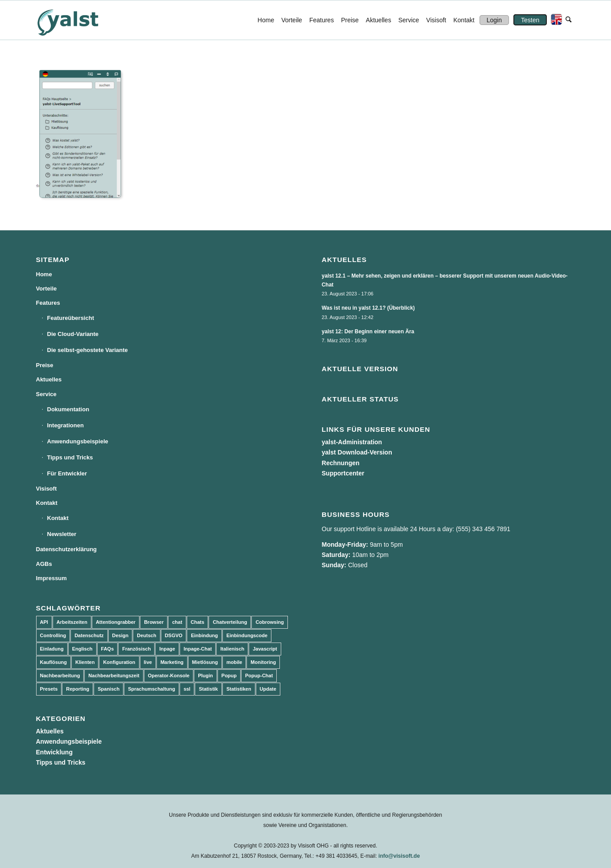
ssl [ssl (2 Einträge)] (187, 689)
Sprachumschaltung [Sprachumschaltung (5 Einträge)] (152, 689)
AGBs (44, 564)
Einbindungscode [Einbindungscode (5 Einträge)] (247, 635)
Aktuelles (49, 379)
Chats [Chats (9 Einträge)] (198, 622)
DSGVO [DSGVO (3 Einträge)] (174, 635)
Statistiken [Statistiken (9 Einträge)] (239, 689)
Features (48, 303)
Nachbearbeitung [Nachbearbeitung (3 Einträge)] (60, 676)
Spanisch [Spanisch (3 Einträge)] (109, 689)
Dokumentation (68, 409)
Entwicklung (54, 752)
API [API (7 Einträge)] (44, 622)
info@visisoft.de (399, 856)
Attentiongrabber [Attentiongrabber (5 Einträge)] (116, 622)
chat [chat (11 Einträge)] (177, 622)
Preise (45, 365)
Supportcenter (343, 473)
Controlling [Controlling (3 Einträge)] (53, 635)
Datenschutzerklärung (67, 549)
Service (46, 394)
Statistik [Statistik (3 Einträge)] (208, 689)
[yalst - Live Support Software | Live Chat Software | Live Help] (79, 20)
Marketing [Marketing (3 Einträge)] (172, 662)
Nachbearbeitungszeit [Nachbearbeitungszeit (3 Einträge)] (114, 676)
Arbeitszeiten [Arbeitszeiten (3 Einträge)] (72, 622)
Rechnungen (341, 463)
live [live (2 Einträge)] (148, 662)
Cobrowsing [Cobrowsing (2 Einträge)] (270, 622)
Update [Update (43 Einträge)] (268, 689)
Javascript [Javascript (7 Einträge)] (265, 649)
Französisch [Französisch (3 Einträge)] (136, 649)
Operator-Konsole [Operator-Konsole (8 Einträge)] (169, 676)
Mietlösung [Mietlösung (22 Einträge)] (205, 662)
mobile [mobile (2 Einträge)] (234, 662)
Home (44, 274)
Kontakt (47, 503)
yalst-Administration (352, 442)
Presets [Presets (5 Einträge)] (49, 689)
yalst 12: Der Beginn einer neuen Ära (368, 332)
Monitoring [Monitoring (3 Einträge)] (263, 662)
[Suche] (568, 20)
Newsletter (62, 534)
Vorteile (47, 289)
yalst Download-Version (357, 452)
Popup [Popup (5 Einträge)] (229, 676)
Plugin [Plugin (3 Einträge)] (205, 676)
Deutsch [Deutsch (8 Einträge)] (146, 635)
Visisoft (47, 489)
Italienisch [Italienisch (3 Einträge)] (232, 649)
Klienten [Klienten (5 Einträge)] (85, 662)
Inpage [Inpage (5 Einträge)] (167, 649)
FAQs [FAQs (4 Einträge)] (108, 649)
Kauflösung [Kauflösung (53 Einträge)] (54, 662)
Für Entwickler (67, 473)
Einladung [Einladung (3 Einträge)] (52, 649)
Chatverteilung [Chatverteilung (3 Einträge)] (230, 622)
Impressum (51, 578)
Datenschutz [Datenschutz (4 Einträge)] (89, 635)
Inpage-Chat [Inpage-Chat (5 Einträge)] (198, 649)
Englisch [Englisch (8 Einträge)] (82, 649)
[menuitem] (266, 20)
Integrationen (66, 425)
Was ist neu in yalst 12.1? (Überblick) (368, 308)
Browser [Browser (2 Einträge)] (154, 622)
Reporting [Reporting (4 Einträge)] (78, 689)
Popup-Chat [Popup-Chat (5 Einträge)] (259, 676)
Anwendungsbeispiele (78, 441)
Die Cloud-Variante (73, 334)
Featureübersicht (71, 318)
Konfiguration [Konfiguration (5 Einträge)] (119, 662)
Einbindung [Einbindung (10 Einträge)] (204, 635)
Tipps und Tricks (70, 457)
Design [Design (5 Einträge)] (121, 635)
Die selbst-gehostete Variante (88, 350)
